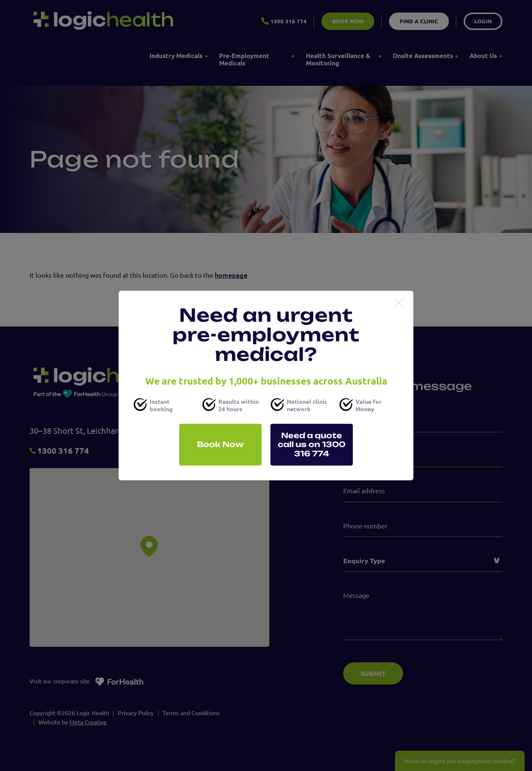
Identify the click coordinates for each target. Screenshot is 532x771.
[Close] (399, 303)
